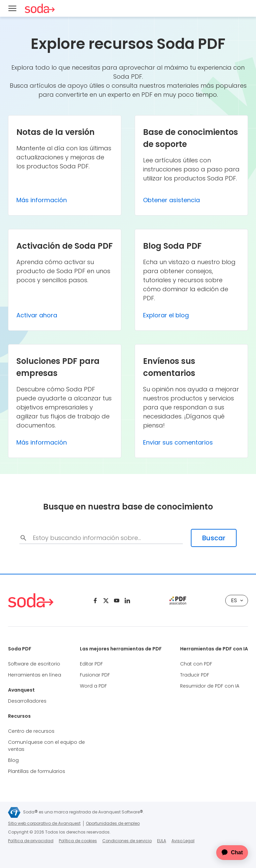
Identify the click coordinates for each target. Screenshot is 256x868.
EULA (162, 841)
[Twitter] (106, 601)
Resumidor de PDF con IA (210, 686)
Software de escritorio (34, 664)
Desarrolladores (27, 701)
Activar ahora (37, 315)
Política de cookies (78, 841)
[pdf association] (178, 601)
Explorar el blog (166, 315)
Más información (42, 200)
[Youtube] (117, 601)
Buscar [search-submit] (214, 538)
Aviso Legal (183, 841)
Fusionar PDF (95, 675)
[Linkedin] (127, 601)
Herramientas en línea (35, 675)
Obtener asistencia (171, 200)
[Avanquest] (14, 812)
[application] (228, 853)
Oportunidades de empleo (113, 823)
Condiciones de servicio (127, 841)
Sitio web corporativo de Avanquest (44, 823)
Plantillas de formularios (37, 771)
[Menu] (12, 8)
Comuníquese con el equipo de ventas (46, 746)
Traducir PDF (195, 675)
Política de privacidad (31, 841)
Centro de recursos (31, 731)
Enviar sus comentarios (178, 442)
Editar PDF (91, 664)
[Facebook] (95, 601)
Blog (13, 760)
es (237, 600)
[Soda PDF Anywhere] (40, 8)
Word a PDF (93, 686)
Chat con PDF (196, 664)
